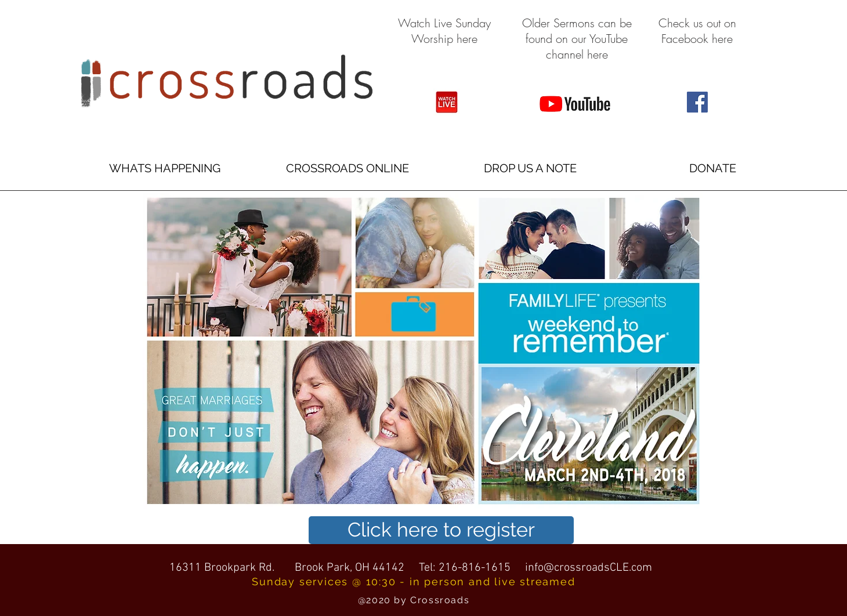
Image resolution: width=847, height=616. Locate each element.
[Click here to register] (441, 530)
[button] (164, 168)
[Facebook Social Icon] (697, 102)
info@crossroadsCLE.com (589, 568)
